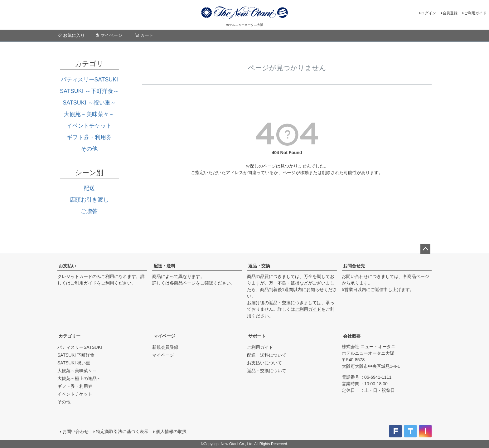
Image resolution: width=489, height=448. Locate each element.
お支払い (67, 266)
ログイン (428, 13)
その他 (89, 149)
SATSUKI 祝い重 (74, 363)
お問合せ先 (354, 266)
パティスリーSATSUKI (90, 80)
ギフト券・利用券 (89, 137)
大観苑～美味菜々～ (89, 114)
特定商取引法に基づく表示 (122, 431)
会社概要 (352, 336)
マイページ (109, 35)
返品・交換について (267, 371)
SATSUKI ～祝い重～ (89, 103)
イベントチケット (89, 126)
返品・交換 (259, 266)
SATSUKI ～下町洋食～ (89, 91)
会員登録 (450, 13)
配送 (89, 188)
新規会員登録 (165, 347)
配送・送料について (267, 355)
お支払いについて (264, 363)
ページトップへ (425, 249)
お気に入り (71, 35)
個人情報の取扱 (171, 431)
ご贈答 (89, 211)
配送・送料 (164, 266)
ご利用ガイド (475, 13)
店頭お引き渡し (89, 200)
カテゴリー (70, 336)
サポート (257, 336)
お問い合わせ (75, 431)
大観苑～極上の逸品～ (79, 378)
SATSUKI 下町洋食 (76, 355)
